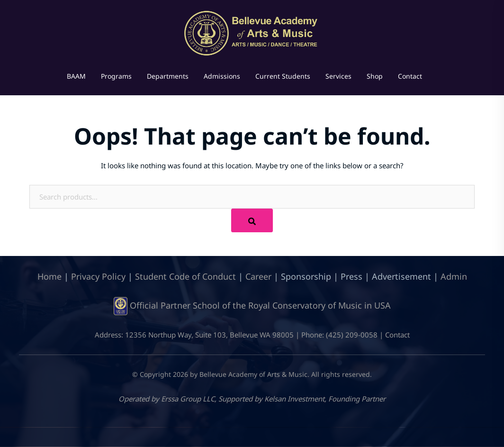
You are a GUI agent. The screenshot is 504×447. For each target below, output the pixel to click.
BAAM (76, 76)
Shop (375, 76)
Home (49, 276)
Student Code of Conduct (185, 276)
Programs (116, 76)
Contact (410, 76)
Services (338, 76)
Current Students (283, 76)
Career (258, 276)
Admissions (222, 76)
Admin (454, 276)
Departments (168, 76)
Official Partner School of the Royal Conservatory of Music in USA (260, 305)
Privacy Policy (98, 276)
